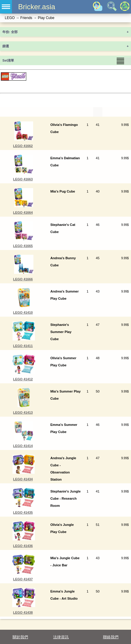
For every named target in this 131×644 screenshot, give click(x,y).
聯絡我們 (111, 637)
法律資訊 (61, 637)
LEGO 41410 (23, 312)
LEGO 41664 (23, 212)
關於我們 (20, 637)
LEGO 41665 (23, 246)
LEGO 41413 (23, 412)
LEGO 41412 (23, 379)
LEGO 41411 (23, 346)
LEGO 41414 (23, 446)
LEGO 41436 (23, 546)
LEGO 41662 (23, 146)
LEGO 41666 (23, 279)
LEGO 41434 (23, 479)
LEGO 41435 (23, 512)
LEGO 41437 (23, 579)
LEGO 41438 (23, 612)
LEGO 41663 (23, 179)
